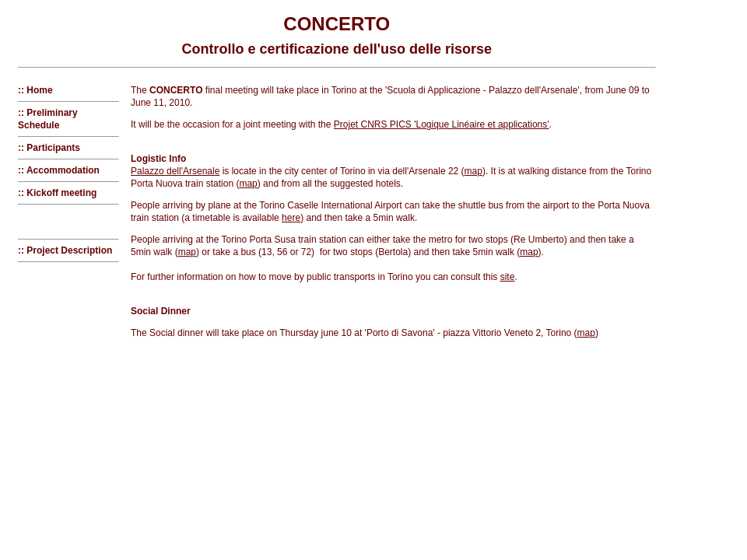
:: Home (35, 90)
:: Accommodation (59, 170)
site (508, 277)
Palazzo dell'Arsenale (175, 171)
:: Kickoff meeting (57, 193)
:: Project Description (65, 250)
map (473, 171)
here (291, 218)
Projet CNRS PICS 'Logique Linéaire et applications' (442, 124)
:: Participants (49, 148)
